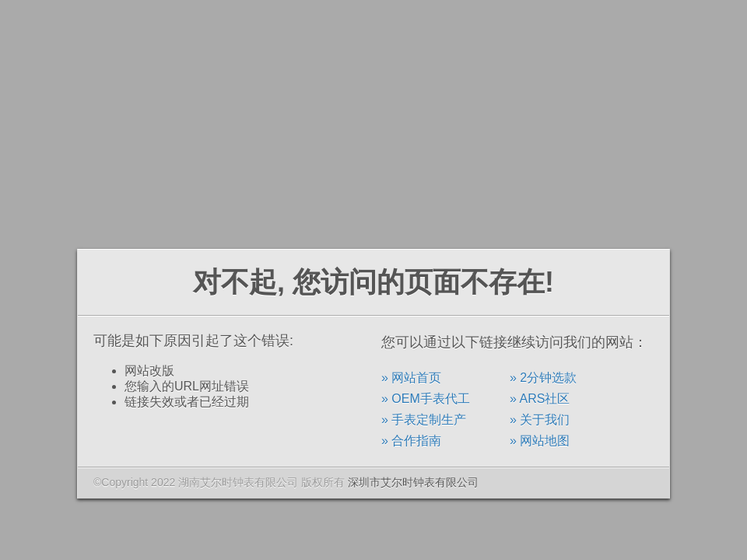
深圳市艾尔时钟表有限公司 (413, 482)
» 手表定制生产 (424, 420)
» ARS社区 (540, 399)
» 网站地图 (540, 441)
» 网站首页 (411, 378)
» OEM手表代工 (426, 399)
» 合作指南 (411, 441)
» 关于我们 (540, 420)
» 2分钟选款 (543, 378)
